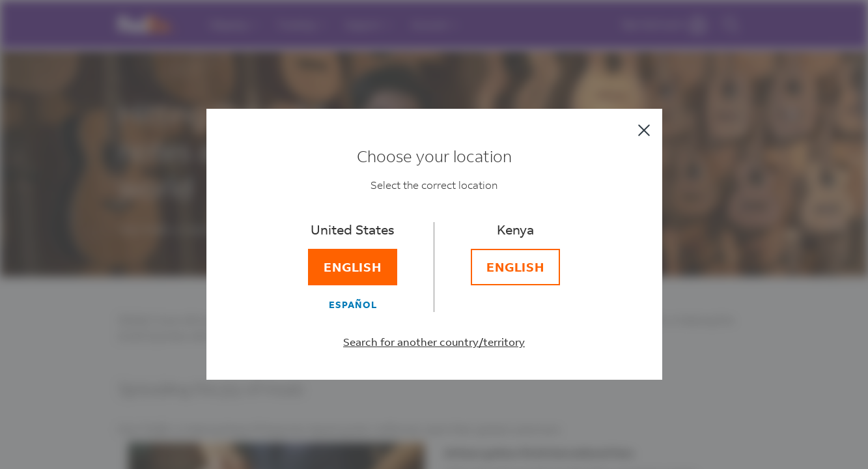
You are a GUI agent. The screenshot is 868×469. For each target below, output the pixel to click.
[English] (353, 267)
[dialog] (434, 234)
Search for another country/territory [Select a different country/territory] (434, 342)
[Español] (353, 304)
